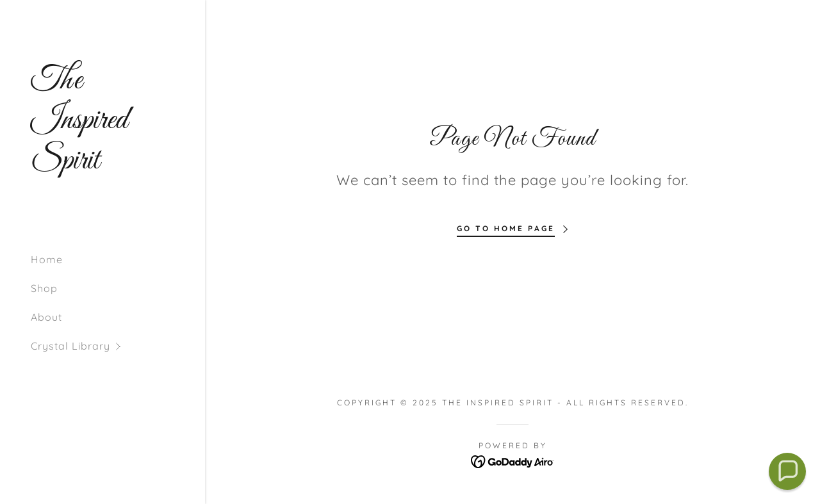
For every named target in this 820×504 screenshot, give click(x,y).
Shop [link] (44, 288)
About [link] (46, 317)
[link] (102, 165)
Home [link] (47, 259)
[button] (118, 346)
